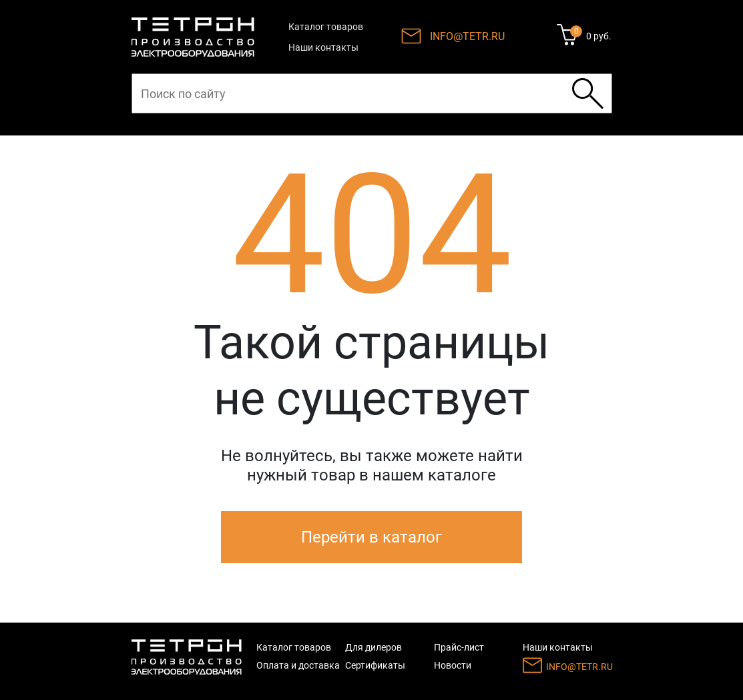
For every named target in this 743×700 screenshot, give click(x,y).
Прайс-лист (459, 647)
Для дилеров (374, 647)
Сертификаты (375, 665)
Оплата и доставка (298, 665)
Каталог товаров (326, 27)
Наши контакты (323, 47)
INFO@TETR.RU (467, 36)
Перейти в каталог (371, 537)
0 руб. (599, 36)
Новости (453, 665)
